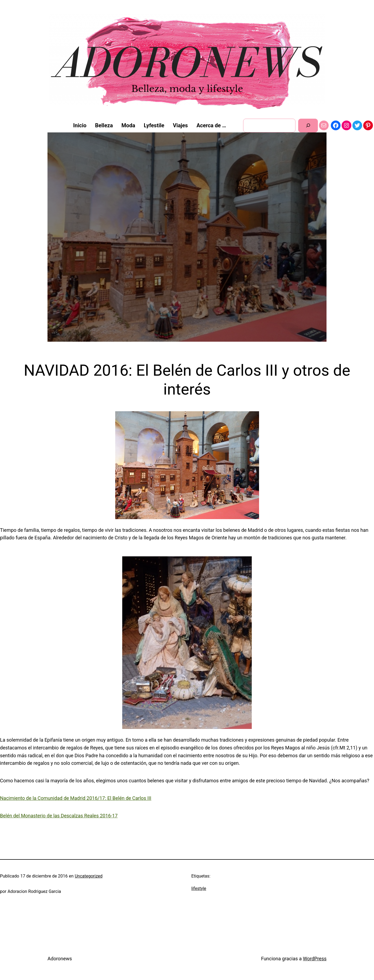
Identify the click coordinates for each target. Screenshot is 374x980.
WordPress (315, 959)
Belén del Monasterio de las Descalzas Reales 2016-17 (59, 816)
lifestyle (199, 888)
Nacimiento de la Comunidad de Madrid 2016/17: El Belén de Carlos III (76, 798)
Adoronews (60, 959)
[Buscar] (308, 126)
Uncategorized (89, 876)
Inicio (80, 125)
